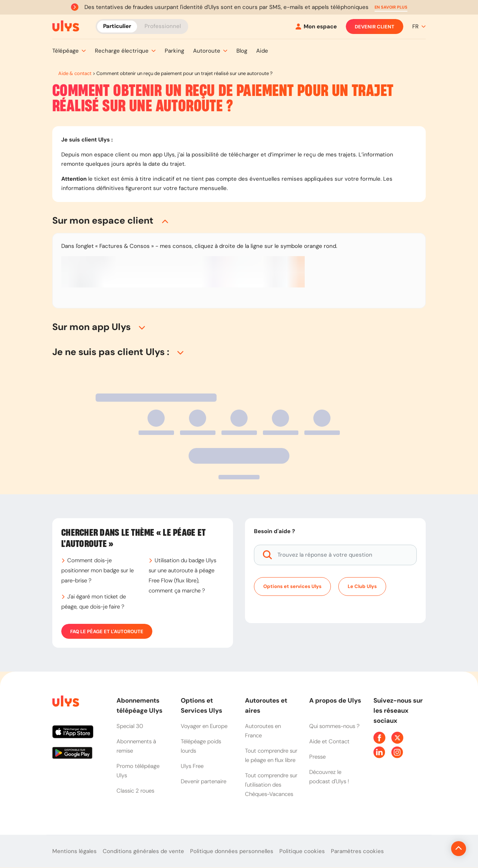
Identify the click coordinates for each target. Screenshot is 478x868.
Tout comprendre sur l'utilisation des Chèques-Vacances (271, 785)
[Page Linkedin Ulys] (379, 752)
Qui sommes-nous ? (334, 726)
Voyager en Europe (204, 726)
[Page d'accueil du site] (65, 702)
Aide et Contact (329, 741)
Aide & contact (75, 73)
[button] (391, 7)
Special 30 (130, 726)
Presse (317, 757)
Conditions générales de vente (143, 851)
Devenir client (375, 27)
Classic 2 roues (135, 791)
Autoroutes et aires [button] (266, 705)
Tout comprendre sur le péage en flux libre (271, 755)
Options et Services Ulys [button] (201, 705)
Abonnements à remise (136, 746)
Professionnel (163, 26)
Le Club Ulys (362, 586)
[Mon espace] (316, 27)
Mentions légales (75, 851)
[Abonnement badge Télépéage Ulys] (66, 26)
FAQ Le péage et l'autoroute (107, 631)
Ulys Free (192, 766)
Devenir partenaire (204, 781)
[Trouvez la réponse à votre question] (335, 555)
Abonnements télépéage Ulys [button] (139, 705)
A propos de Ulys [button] (335, 700)
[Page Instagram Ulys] (397, 752)
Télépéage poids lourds (201, 746)
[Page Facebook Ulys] (379, 738)
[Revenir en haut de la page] (433, 849)
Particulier (117, 26)
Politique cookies (302, 851)
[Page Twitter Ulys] (397, 738)
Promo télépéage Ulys (138, 771)
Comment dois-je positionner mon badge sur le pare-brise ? (97, 570)
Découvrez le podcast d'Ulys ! (329, 777)
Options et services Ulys (292, 586)
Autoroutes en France (263, 731)
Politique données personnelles (232, 851)
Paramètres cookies (357, 851)
